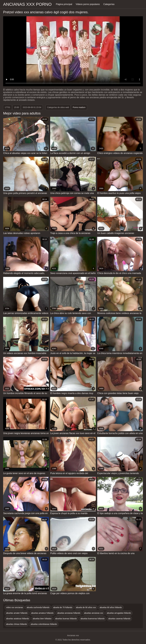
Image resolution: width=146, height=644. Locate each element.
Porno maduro (79, 107)
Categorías (109, 4)
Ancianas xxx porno (27, 4)
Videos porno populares (88, 4)
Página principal (64, 4)
